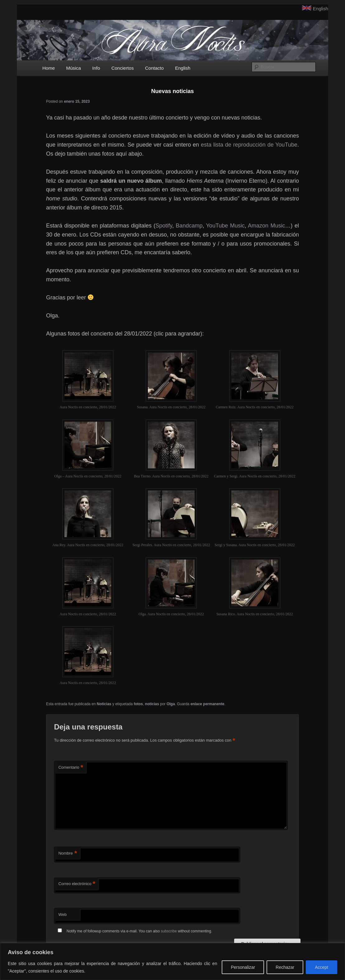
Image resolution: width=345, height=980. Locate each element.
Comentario (71, 768)
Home (49, 68)
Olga (171, 704)
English (321, 9)
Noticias (104, 704)
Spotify (164, 226)
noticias (152, 704)
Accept (321, 967)
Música (73, 68)
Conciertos (123, 68)
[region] (172, 961)
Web (62, 914)
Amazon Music (266, 226)
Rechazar (285, 967)
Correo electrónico (77, 884)
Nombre (68, 853)
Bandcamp (189, 226)
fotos (138, 704)
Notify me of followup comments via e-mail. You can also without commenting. (134, 931)
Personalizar (243, 967)
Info (96, 68)
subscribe (169, 931)
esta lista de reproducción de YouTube (249, 145)
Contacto (154, 68)
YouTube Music (225, 226)
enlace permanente (208, 704)
